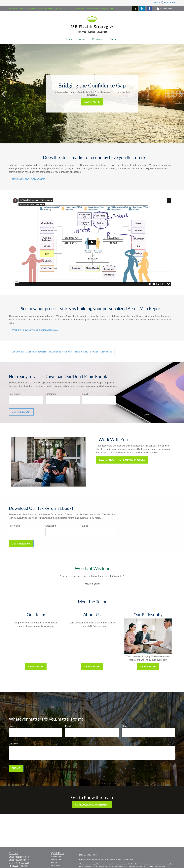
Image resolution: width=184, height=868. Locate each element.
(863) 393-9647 (22, 860)
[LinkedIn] (142, 9)
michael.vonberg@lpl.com (100, 8)
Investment (56, 860)
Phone (125, 726)
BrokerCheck (129, 859)
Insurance (55, 866)
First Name (14, 394)
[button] (69, 39)
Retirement (56, 857)
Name (12, 726)
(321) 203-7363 (76, 9)
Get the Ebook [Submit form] (21, 412)
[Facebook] (149, 9)
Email (85, 394)
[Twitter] (135, 9)
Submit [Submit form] (16, 768)
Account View (165, 9)
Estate (54, 863)
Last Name (51, 394)
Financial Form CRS (90, 855)
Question (13, 744)
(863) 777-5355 (23, 863)
